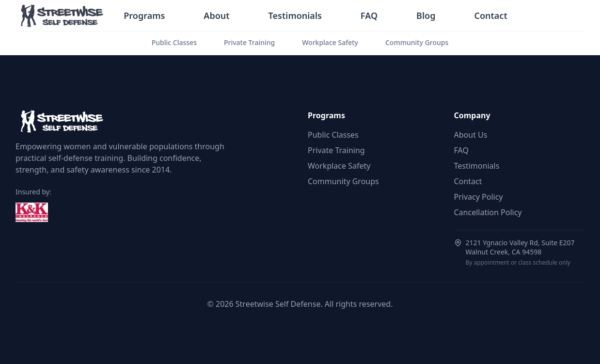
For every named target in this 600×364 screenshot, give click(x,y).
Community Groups (417, 42)
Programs (144, 16)
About (216, 16)
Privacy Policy (479, 197)
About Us (471, 135)
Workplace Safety (330, 42)
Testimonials (295, 16)
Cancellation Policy (488, 212)
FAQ (369, 16)
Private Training (249, 42)
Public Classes (174, 42)
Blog (426, 16)
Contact (490, 16)
